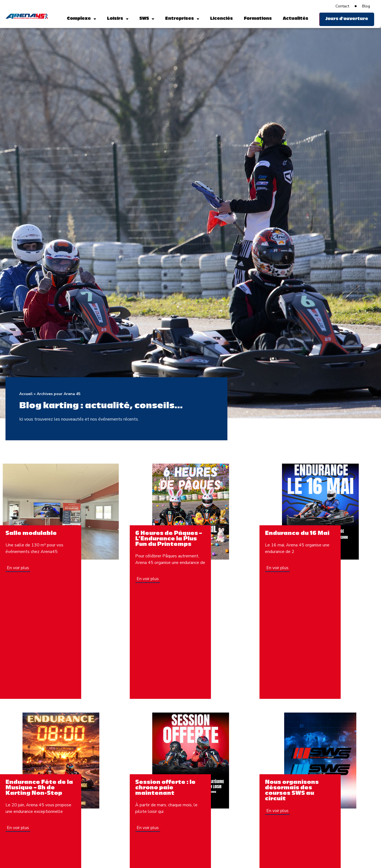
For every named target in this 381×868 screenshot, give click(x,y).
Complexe (81, 19)
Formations (258, 19)
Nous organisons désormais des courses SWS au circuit (292, 791)
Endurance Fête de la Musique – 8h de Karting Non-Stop (39, 788)
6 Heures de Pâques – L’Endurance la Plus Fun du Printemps (169, 539)
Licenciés (221, 19)
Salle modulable (31, 534)
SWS (147, 19)
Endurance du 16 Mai (297, 534)
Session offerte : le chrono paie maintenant (165, 788)
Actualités (296, 19)
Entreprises (182, 19)
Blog (366, 6)
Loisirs (118, 19)
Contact (342, 6)
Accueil (26, 394)
